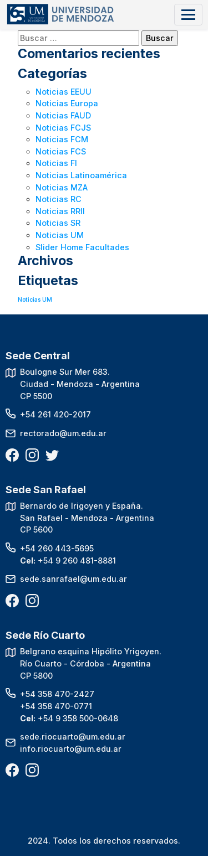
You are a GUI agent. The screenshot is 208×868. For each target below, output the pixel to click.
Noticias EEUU (64, 92)
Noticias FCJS (63, 128)
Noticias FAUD (63, 115)
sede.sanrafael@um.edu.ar (73, 579)
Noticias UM (60, 235)
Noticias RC (59, 199)
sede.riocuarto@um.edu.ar (73, 737)
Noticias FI (56, 163)
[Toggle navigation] (188, 15)
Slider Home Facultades (82, 247)
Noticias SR (58, 223)
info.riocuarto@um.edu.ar (71, 749)
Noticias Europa (67, 103)
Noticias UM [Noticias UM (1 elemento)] (35, 300)
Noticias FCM (62, 139)
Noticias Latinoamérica (81, 175)
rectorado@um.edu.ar (63, 433)
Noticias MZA (62, 187)
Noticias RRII (60, 211)
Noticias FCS (61, 151)
